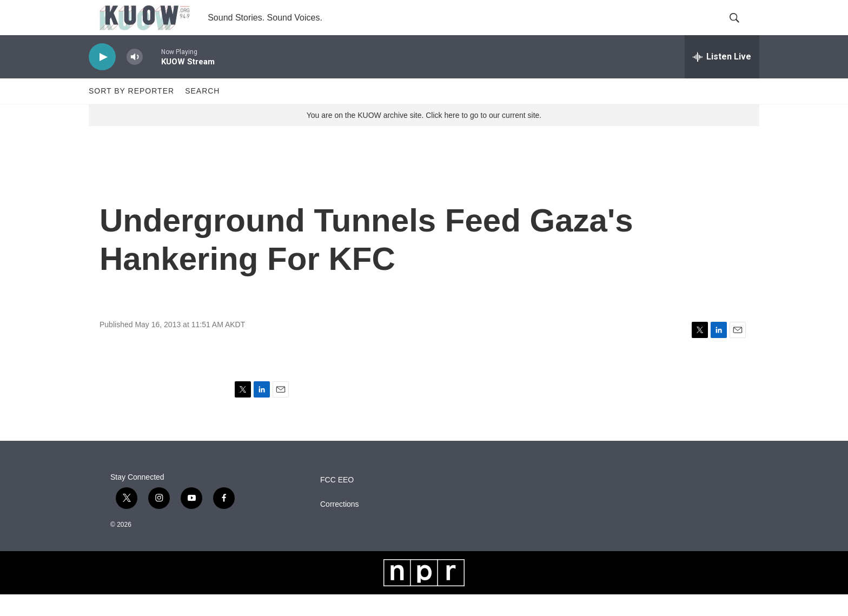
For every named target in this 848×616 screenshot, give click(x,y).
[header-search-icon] (742, 29)
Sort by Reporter (131, 112)
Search (202, 112)
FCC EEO (337, 502)
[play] (102, 79)
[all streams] (722, 78)
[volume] (135, 79)
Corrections (340, 526)
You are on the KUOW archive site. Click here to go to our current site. (424, 137)
